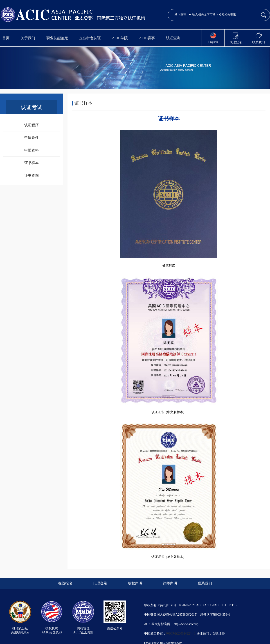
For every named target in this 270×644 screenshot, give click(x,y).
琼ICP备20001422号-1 (181, 634)
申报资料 (31, 150)
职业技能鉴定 (57, 38)
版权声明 (135, 583)
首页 (6, 38)
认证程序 (31, 125)
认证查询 (173, 38)
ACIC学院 (120, 38)
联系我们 (205, 583)
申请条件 (31, 138)
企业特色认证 (90, 38)
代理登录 (100, 583)
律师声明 (170, 583)
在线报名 (65, 583)
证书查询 (31, 175)
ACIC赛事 (147, 38)
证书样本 (31, 163)
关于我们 (28, 38)
